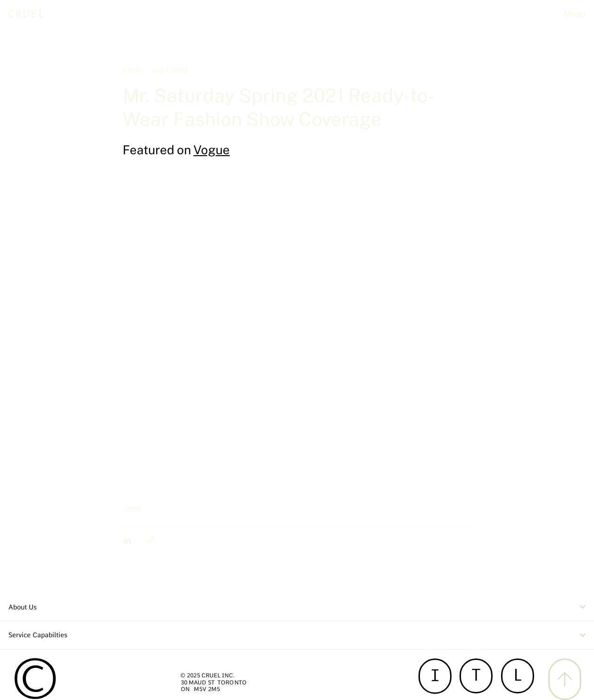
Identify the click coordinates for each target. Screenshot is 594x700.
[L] (518, 676)
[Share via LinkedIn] (127, 540)
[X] (565, 679)
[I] (435, 676)
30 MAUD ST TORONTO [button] (214, 683)
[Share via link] (150, 540)
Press (133, 508)
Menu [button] (575, 14)
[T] (476, 676)
